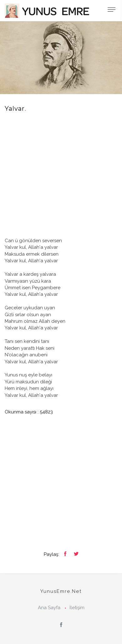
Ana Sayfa (49, 608)
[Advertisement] (61, 176)
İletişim (77, 608)
